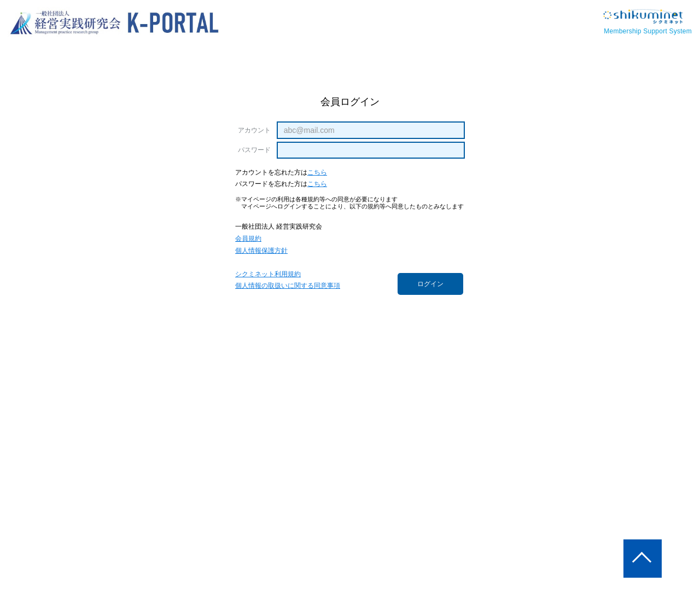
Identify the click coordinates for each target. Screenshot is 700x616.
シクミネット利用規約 (268, 274)
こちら (317, 173)
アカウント (254, 130)
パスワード (254, 150)
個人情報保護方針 (261, 251)
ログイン (430, 284)
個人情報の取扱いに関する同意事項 (288, 286)
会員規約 (248, 239)
